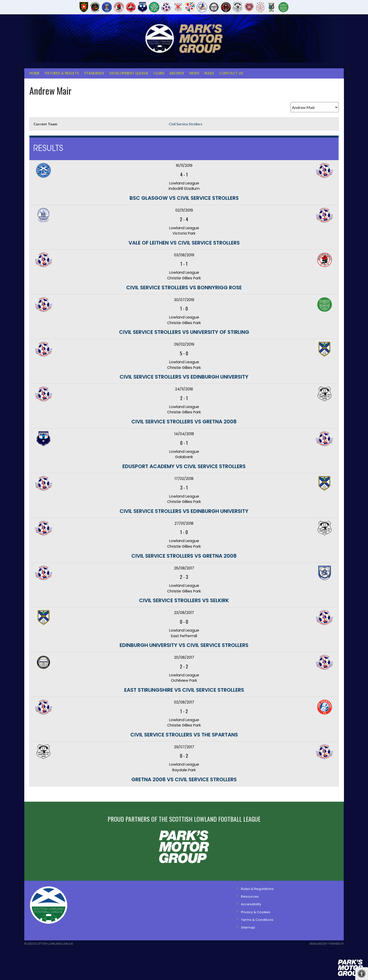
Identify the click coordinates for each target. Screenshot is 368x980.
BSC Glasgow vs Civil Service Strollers (184, 198)
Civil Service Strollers (186, 124)
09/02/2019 (184, 344)
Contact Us (231, 73)
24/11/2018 (184, 389)
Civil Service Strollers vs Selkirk (184, 600)
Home (34, 73)
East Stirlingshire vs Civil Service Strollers (184, 690)
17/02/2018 (184, 479)
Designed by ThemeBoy (327, 944)
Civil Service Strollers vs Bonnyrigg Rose (184, 288)
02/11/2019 (184, 210)
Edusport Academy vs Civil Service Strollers (184, 466)
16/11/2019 (184, 166)
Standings (94, 73)
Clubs (159, 73)
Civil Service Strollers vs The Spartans (184, 735)
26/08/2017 (184, 568)
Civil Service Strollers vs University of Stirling (184, 332)
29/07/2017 (184, 747)
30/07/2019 (184, 300)
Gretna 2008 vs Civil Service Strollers (184, 779)
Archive (177, 73)
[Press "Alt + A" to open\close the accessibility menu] (362, 974)
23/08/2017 (184, 613)
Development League (129, 73)
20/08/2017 (184, 657)
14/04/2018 (184, 434)
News (194, 73)
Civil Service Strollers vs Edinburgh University (184, 377)
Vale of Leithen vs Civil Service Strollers (184, 243)
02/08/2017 (184, 702)
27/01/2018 (184, 523)
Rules (209, 73)
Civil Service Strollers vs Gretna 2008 (184, 422)
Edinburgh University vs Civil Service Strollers (184, 645)
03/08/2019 (184, 255)
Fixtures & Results (62, 73)
